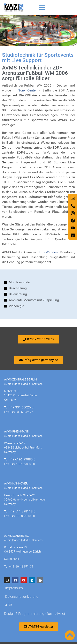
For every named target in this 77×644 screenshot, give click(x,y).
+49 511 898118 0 (22, 511)
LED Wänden (48, 252)
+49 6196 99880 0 (22, 459)
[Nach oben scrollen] (70, 635)
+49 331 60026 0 (21, 407)
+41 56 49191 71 (21, 566)
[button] (42, 8)
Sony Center (28, 90)
